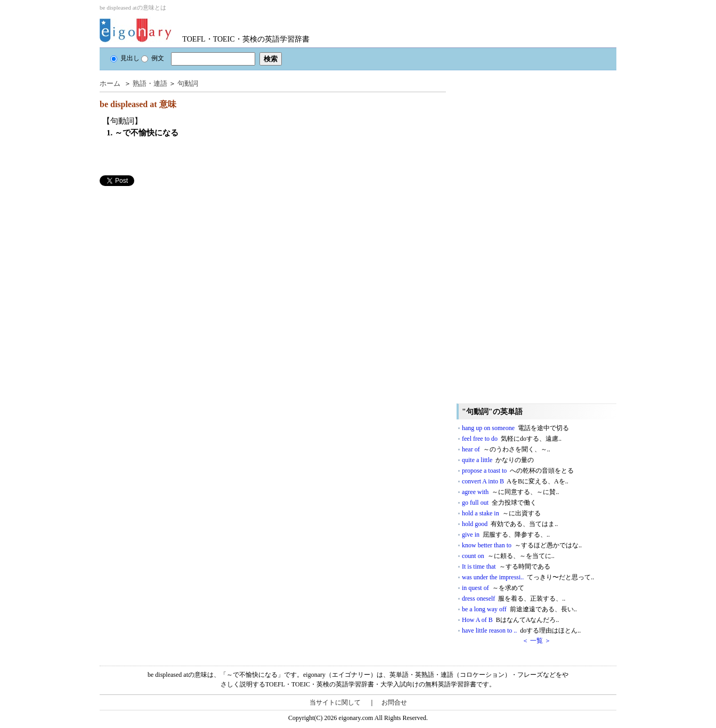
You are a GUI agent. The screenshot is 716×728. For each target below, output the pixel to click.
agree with (510, 492)
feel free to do (512, 439)
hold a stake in (501, 513)
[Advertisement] (180, 261)
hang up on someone (515, 428)
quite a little (498, 460)
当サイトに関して (335, 702)
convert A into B (515, 481)
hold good (510, 524)
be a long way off (519, 609)
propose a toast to (518, 471)
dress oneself (514, 598)
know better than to (522, 545)
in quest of (493, 588)
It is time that (506, 567)
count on (508, 556)
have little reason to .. (521, 630)
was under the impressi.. (528, 577)
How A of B (510, 620)
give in (506, 535)
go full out (499, 503)
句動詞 (188, 83)
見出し (125, 58)
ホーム (110, 83)
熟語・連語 (150, 83)
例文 (153, 58)
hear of (506, 449)
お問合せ (394, 702)
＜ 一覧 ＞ (536, 641)
